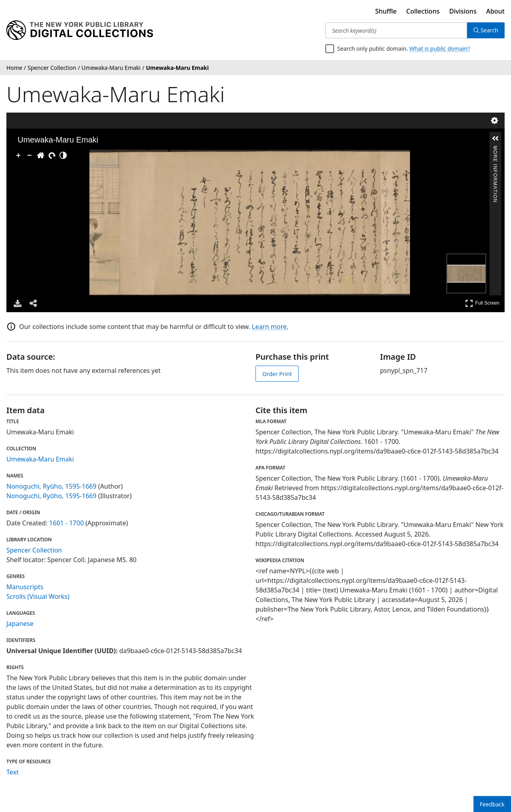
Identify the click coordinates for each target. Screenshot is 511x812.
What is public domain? (440, 49)
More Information (495, 149)
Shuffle (386, 11)
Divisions (463, 11)
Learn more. (270, 327)
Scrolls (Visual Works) (38, 596)
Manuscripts (25, 587)
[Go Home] (41, 155)
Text (13, 772)
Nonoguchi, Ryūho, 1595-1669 (51, 486)
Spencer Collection (34, 550)
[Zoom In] (18, 155)
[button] (495, 139)
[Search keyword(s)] (396, 30)
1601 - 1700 (66, 523)
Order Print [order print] (277, 374)
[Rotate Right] (52, 155)
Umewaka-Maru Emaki (40, 459)
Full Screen (482, 303)
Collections (423, 11)
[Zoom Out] (30, 155)
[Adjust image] (63, 155)
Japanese (20, 624)
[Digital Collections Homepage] (80, 30)
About (495, 11)
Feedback (492, 804)
